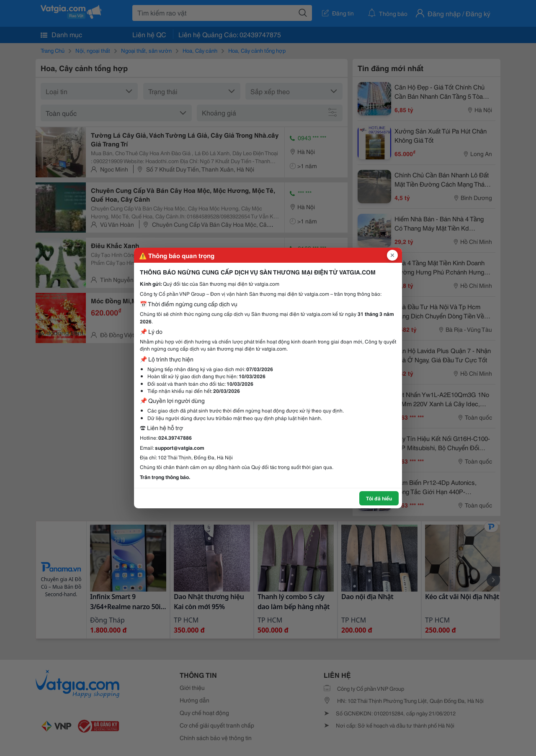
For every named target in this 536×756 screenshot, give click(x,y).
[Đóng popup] (392, 255)
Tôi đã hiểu (379, 498)
